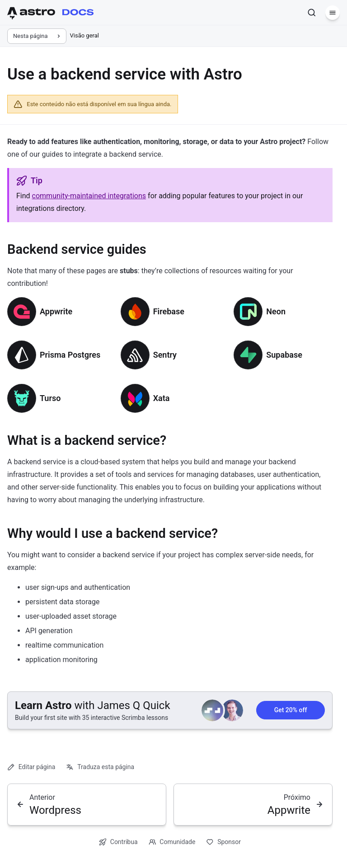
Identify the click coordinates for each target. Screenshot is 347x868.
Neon (276, 311)
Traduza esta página (100, 767)
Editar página (31, 767)
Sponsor (223, 842)
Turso (50, 398)
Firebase (169, 311)
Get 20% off (291, 710)
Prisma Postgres (70, 355)
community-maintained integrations (89, 196)
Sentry (165, 355)
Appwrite (56, 311)
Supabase (284, 355)
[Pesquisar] (312, 13)
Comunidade (172, 842)
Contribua (118, 842)
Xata (162, 398)
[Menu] (333, 13)
